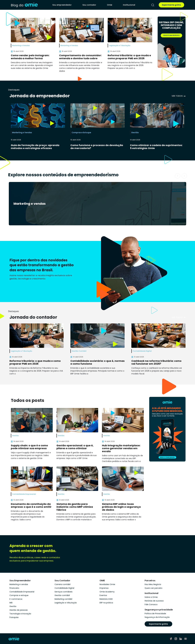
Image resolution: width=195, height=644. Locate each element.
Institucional (129, 5)
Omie (110, 5)
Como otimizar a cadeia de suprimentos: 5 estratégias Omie (156, 147)
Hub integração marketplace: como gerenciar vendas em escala (121, 448)
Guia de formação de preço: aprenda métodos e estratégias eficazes (35, 147)
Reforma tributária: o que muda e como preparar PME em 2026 (129, 57)
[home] (24, 5)
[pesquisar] (153, 5)
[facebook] (171, 639)
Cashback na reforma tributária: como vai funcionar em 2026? (156, 362)
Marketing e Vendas (22, 133)
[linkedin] (181, 639)
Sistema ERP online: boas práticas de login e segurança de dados (121, 507)
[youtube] (186, 639)
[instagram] (176, 639)
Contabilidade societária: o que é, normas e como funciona (97, 362)
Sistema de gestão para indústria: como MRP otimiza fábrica (75, 507)
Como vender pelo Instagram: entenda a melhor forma (30, 57)
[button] (178, 176)
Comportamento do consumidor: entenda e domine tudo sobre (80, 57)
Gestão (135, 133)
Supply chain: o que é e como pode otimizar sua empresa (29, 447)
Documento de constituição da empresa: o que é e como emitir (31, 505)
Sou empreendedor (62, 5)
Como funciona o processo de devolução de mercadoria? (97, 147)
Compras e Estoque (81, 133)
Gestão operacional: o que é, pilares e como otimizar (75, 447)
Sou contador (89, 5)
